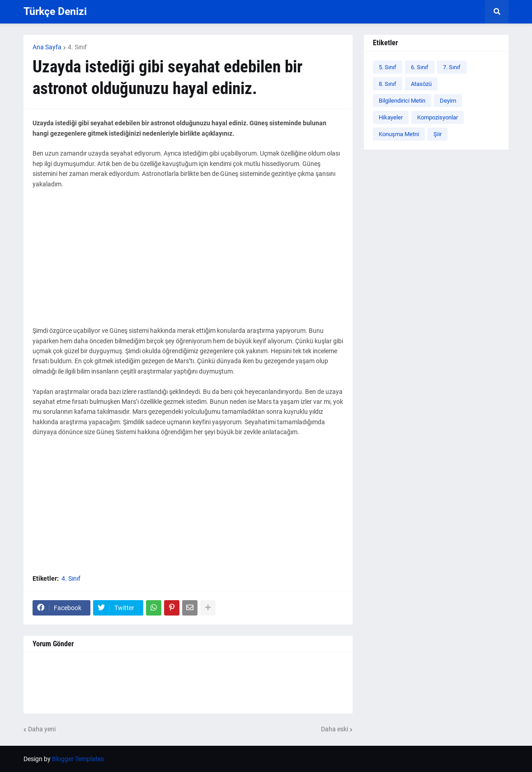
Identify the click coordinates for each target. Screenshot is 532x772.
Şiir (438, 134)
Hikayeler (391, 117)
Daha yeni (42, 729)
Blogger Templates (78, 759)
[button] (497, 12)
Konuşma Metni (399, 134)
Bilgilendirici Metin (402, 101)
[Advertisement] (188, 262)
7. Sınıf (452, 67)
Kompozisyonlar (438, 117)
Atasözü (421, 84)
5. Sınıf (388, 67)
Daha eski (334, 729)
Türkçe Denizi (55, 12)
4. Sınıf (77, 47)
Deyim (448, 101)
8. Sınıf (388, 84)
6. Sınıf (420, 67)
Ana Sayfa (47, 47)
